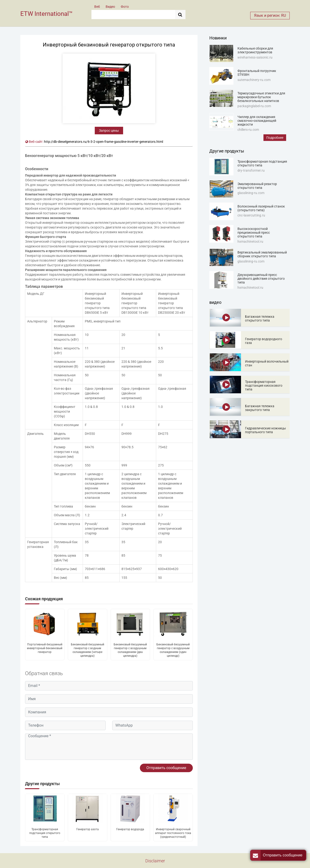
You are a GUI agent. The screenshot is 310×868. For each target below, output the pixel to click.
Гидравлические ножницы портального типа (265, 430)
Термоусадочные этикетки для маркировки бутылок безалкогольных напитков (261, 97)
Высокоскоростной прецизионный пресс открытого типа (254, 233)
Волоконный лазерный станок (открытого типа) (261, 208)
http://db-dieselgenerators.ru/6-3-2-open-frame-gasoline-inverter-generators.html (103, 142)
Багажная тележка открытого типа (260, 318)
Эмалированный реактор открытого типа (257, 186)
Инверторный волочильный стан (267, 363)
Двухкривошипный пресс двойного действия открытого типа (261, 279)
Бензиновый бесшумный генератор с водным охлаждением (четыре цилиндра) (88, 650)
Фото (125, 7)
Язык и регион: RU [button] (270, 15)
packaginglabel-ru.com (254, 106)
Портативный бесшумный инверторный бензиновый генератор (45, 648)
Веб (97, 7)
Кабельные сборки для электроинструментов (255, 50)
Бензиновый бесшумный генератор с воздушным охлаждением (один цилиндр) (173, 650)
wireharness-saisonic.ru (255, 57)
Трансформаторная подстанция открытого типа (45, 833)
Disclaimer (155, 861)
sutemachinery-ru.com (254, 80)
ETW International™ (46, 14)
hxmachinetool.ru (250, 241)
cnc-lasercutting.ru (251, 215)
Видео (110, 7)
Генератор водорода (130, 829)
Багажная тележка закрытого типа (260, 408)
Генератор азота (88, 829)
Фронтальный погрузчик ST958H (257, 73)
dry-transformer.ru (251, 170)
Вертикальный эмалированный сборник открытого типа (262, 254)
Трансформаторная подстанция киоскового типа (264, 385)
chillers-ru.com (248, 130)
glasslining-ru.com (251, 193)
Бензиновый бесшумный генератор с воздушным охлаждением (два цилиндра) (130, 650)
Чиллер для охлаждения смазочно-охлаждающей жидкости (257, 121)
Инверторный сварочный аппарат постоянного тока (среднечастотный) (173, 833)
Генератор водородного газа (264, 341)
